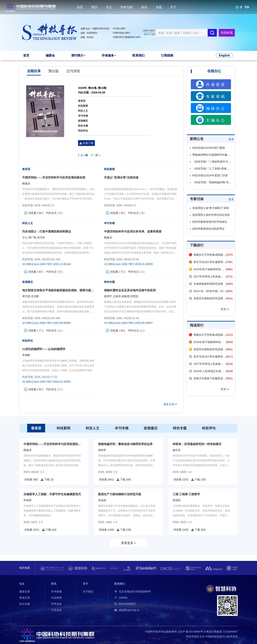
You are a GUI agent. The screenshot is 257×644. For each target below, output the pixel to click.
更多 (231, 139)
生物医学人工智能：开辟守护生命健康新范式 (52, 494)
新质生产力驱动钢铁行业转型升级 (120, 494)
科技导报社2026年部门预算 (209, 148)
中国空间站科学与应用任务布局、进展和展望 (133, 231)
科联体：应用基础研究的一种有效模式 (197, 444)
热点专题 (25, 604)
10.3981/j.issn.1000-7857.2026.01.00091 (47, 382)
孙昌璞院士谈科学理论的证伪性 (211, 215)
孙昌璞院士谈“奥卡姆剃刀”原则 (211, 208)
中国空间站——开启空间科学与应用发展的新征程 (54, 177)
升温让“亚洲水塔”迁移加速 (121, 177)
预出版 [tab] (54, 71)
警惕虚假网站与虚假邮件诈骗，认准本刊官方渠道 (222, 155)
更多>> (225, 309)
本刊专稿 (83, 116)
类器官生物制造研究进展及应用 (210, 298)
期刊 (94, 7)
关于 (173, 7)
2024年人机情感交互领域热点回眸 (212, 371)
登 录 (239, 7)
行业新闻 (56, 598)
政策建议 (83, 121)
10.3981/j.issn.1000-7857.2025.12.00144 (47, 264)
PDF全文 (51, 213)
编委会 (50, 55)
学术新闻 (56, 592)
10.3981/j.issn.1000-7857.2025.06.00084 (47, 323)
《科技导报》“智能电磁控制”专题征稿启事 (217, 182)
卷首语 (82, 101)
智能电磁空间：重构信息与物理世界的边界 (125, 444)
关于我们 (88, 592)
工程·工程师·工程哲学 (186, 494)
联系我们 (138, 55)
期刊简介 (78, 55)
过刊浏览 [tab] (73, 71)
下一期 (95, 155)
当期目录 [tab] (34, 71)
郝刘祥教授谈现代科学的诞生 (210, 222)
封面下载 (86, 143)
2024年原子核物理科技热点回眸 (210, 269)
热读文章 (25, 598)
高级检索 (227, 33)
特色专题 (83, 126)
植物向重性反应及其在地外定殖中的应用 (130, 290)
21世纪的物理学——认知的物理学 (44, 349)
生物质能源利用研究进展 (206, 284)
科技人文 (83, 111)
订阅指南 (167, 55)
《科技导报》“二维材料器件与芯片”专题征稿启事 (221, 162)
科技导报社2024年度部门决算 (210, 175)
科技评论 (83, 131)
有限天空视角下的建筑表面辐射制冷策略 (215, 378)
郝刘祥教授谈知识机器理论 (208, 229)
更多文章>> (170, 404)
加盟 (159, 7)
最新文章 (25, 592)
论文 (109, 7)
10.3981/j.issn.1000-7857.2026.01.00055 (128, 264)
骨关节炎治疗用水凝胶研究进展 (210, 262)
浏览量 (32, 213)
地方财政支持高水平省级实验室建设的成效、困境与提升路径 (61, 290)
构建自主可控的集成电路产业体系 (211, 255)
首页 (80, 7)
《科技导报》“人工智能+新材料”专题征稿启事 (220, 169)
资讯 (144, 7)
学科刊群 (127, 7)
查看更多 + (128, 543)
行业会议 (56, 610)
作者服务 (109, 55)
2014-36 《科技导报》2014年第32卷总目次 (217, 291)
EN (247, 7)
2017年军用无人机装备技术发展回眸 (213, 277)
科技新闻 (83, 106)
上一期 (83, 155)
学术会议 (56, 604)
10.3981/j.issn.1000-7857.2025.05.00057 (128, 323)
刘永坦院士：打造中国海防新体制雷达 (47, 231)
